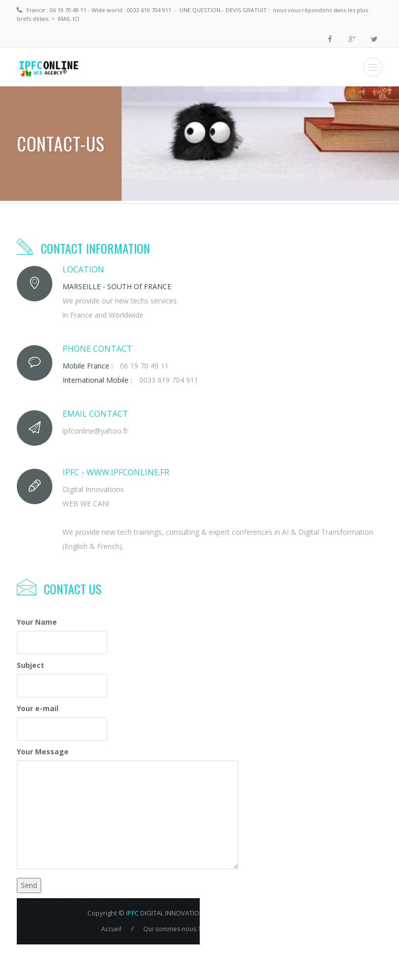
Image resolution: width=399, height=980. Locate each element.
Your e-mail (38, 708)
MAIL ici (69, 19)
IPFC (132, 913)
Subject (30, 665)
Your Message (43, 752)
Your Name (37, 622)
